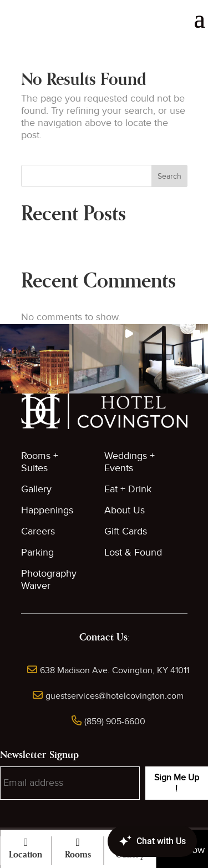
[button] (35, 359)
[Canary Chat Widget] (136, 841)
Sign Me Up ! (177, 783)
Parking (37, 552)
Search (169, 176)
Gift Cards (126, 531)
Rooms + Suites (40, 462)
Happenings (47, 510)
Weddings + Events (130, 462)
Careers (38, 531)
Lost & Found (133, 552)
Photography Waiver (49, 580)
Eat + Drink (128, 489)
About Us (125, 510)
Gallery (36, 489)
